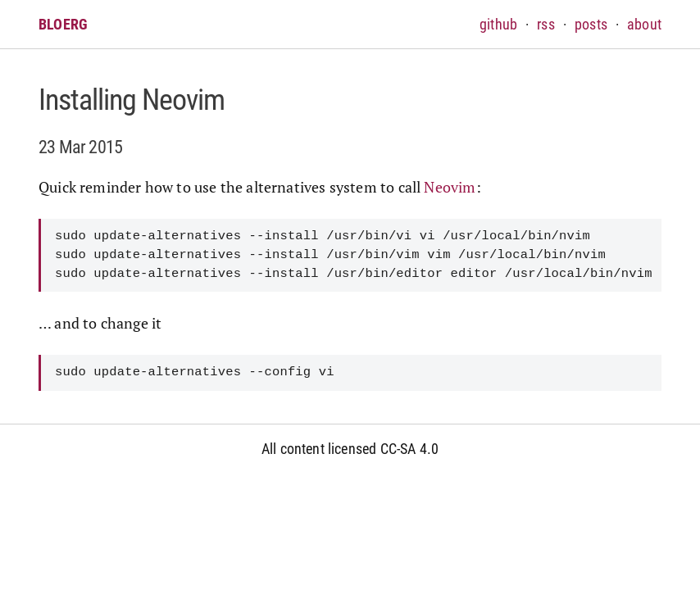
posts (591, 24)
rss (546, 24)
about (644, 24)
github (498, 24)
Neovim (450, 187)
